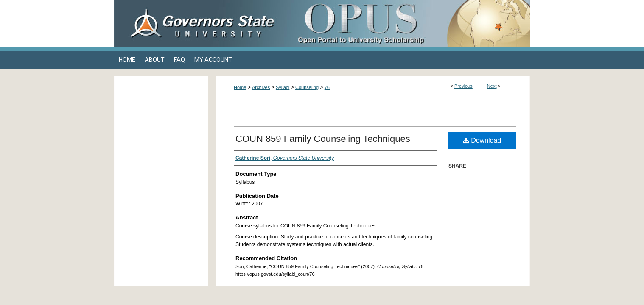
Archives (261, 87)
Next (492, 86)
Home (240, 87)
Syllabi (283, 87)
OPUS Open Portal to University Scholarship (407, 23)
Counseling (307, 87)
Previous (463, 86)
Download (482, 140)
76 (327, 87)
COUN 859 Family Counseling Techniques (323, 139)
